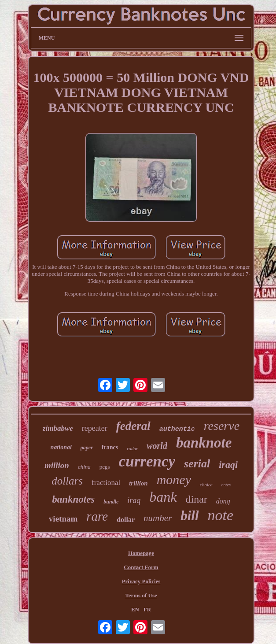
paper (87, 448)
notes (226, 485)
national (61, 447)
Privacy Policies (141, 581)
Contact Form (141, 567)
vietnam (63, 519)
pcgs (105, 467)
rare (97, 516)
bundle (111, 502)
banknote (204, 443)
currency (147, 461)
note (221, 515)
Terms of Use (141, 595)
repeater (95, 428)
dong (223, 501)
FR (147, 609)
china (84, 467)
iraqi (228, 464)
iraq (134, 500)
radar (132, 448)
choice (206, 485)
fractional (106, 483)
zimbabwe (58, 428)
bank (163, 497)
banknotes (73, 499)
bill (190, 516)
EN (135, 609)
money (174, 479)
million (57, 465)
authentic (177, 429)
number (158, 518)
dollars (67, 481)
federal (133, 426)
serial (197, 464)
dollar (126, 520)
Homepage (141, 553)
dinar (197, 499)
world (157, 446)
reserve (222, 426)
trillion (138, 483)
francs (110, 447)
